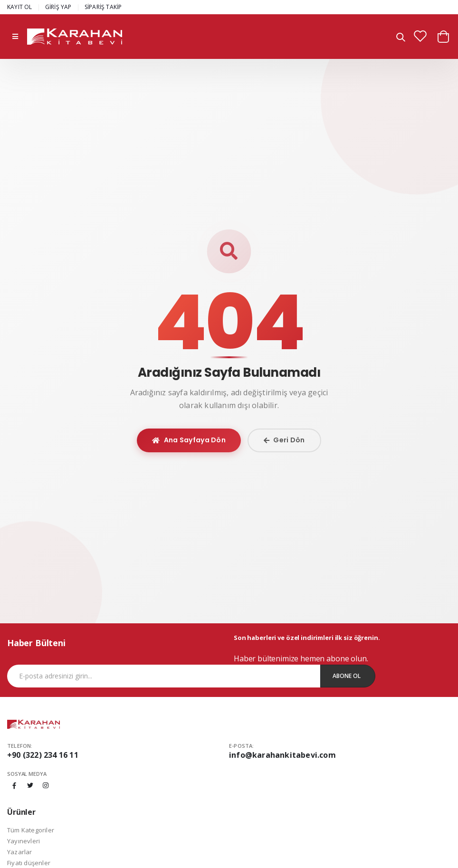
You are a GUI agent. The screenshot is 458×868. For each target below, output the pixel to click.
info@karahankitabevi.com (282, 755)
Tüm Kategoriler (31, 830)
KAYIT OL (20, 7)
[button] (401, 38)
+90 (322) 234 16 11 (43, 755)
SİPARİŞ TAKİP (103, 7)
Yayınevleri (24, 841)
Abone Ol (347, 676)
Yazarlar (20, 852)
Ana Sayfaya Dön (189, 440)
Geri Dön (284, 440)
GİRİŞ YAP (58, 7)
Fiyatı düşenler (29, 863)
